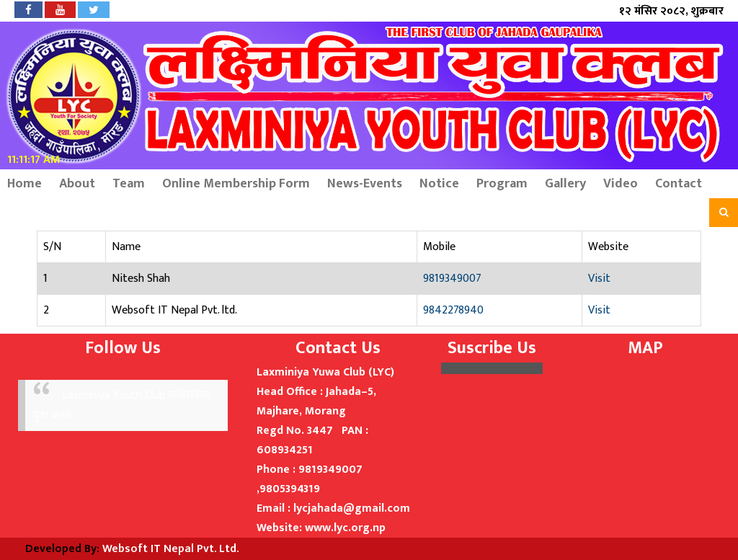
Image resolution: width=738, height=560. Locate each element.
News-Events (365, 184)
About (77, 184)
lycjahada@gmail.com (352, 508)
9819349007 (452, 279)
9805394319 (290, 489)
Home (25, 184)
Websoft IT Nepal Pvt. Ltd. (170, 549)
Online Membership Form (236, 184)
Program (502, 184)
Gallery (565, 184)
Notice (439, 184)
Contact (679, 184)
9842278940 (453, 310)
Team (129, 184)
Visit (599, 279)
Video (621, 184)
